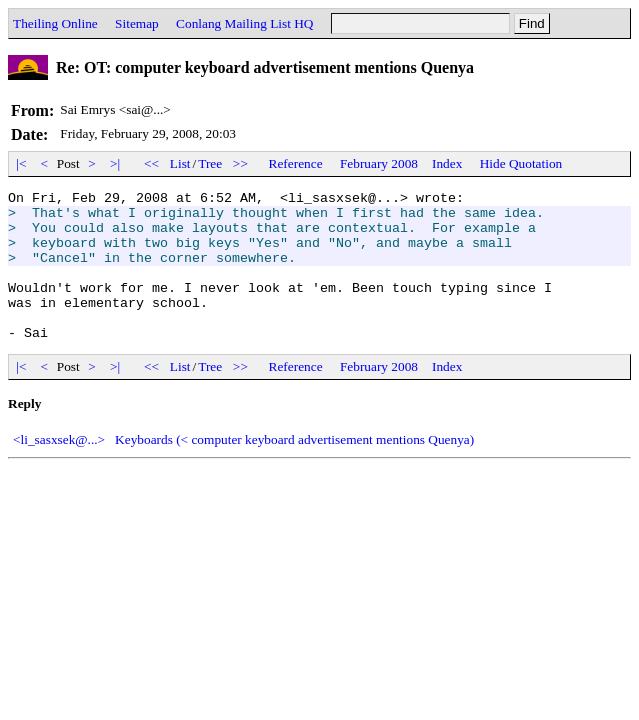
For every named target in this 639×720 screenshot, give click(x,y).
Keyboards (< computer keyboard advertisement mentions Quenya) (294, 469)
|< (21, 163)
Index (447, 163)
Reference (296, 163)
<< (152, 163)
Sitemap (137, 23)
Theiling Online (55, 23)
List (180, 163)
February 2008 (379, 163)
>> (241, 163)
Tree (210, 163)
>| (115, 163)
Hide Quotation (521, 163)
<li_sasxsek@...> (59, 469)
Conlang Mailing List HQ (244, 23)
